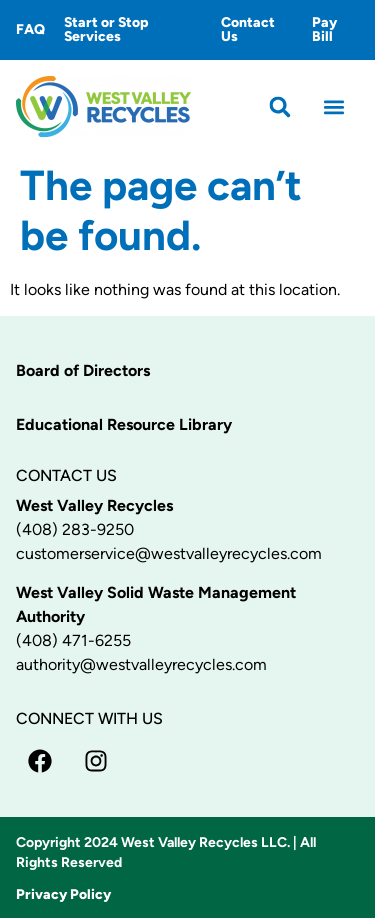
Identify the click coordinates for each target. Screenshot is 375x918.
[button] (280, 106)
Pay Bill (324, 29)
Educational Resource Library (124, 424)
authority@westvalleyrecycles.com (141, 664)
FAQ (30, 29)
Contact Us (248, 29)
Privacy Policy (63, 894)
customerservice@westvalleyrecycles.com (169, 553)
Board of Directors (83, 370)
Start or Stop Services (106, 29)
